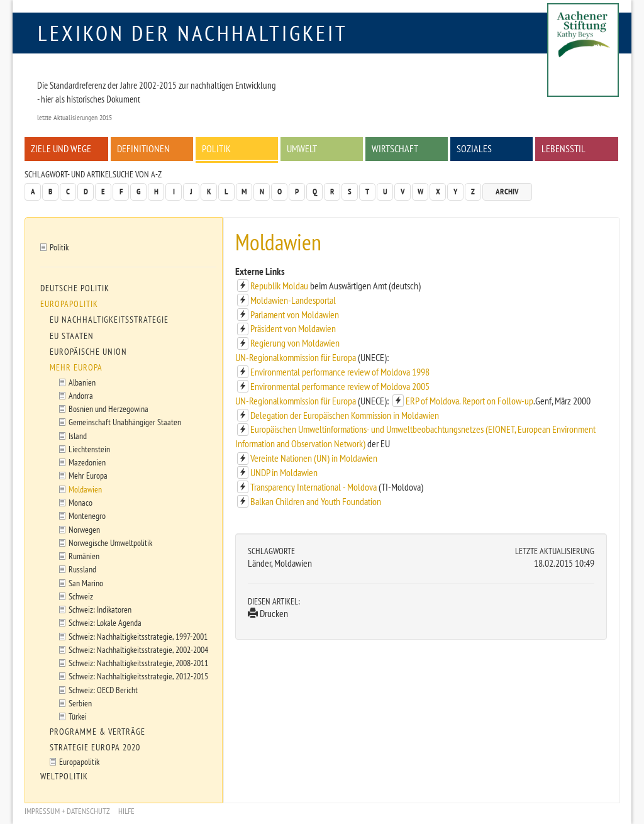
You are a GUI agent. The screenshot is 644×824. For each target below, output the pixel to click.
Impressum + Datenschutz (67, 811)
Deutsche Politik (75, 288)
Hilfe (126, 811)
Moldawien (85, 489)
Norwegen (84, 529)
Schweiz (81, 596)
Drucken (268, 613)
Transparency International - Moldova (314, 487)
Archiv (507, 192)
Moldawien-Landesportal (293, 300)
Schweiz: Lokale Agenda (105, 622)
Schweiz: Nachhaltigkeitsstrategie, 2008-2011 (138, 663)
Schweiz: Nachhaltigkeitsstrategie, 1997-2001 (138, 636)
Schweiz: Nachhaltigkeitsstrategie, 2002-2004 (138, 649)
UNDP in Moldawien (284, 472)
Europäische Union (88, 352)
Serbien (80, 703)
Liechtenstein (89, 449)
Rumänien (84, 556)
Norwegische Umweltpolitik (110, 543)
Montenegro (87, 515)
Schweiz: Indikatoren (100, 609)
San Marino (86, 583)
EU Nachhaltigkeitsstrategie (109, 320)
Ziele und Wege (61, 148)
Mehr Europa (76, 367)
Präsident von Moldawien (293, 328)
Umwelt (302, 148)
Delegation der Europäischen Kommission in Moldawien (345, 415)
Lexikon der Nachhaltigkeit (193, 33)
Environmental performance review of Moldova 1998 (340, 372)
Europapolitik (69, 304)
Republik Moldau (280, 286)
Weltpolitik (64, 776)
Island (78, 436)
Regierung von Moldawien (295, 343)
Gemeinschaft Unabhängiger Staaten (125, 422)
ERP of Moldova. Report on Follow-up (469, 401)
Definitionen (143, 148)
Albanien (82, 382)
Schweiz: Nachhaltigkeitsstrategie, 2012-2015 (138, 676)
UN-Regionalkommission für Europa (297, 357)
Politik (216, 148)
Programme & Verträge (97, 732)
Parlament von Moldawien (295, 315)
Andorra (81, 395)
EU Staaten (72, 336)
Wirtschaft (395, 148)
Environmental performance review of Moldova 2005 (340, 386)
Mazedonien (87, 462)
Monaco (80, 502)
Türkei (78, 716)
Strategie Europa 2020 (95, 747)
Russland (82, 569)
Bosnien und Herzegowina (108, 409)
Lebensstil (563, 148)
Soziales (474, 148)
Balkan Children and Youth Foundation (316, 501)
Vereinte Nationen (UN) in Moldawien (314, 458)
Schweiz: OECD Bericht (103, 690)
